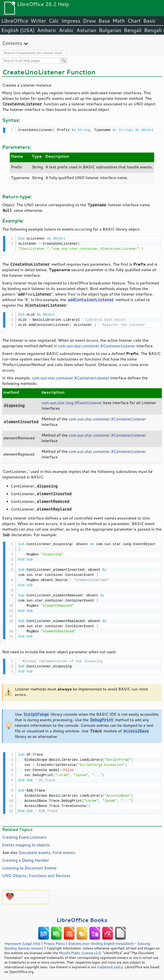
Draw (89, 21)
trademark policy (110, 964)
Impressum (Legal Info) (22, 941)
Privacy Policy (54, 941)
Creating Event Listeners (24, 834)
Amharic (47, 30)
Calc (54, 21)
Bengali (133, 30)
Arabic (66, 30)
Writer (38, 21)
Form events (64, 850)
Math (119, 21)
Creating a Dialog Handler (26, 858)
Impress (71, 21)
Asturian (86, 30)
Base (104, 21)
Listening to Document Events (29, 865)
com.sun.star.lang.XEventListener (72, 401)
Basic (149, 21)
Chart (134, 21)
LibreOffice (15, 21)
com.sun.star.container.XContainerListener (97, 344)
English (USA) (18, 30)
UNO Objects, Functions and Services (36, 873)
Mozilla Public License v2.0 (80, 950)
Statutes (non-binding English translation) (101, 941)
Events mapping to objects (26, 842)
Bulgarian (110, 30)
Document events (34, 850)
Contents (12, 43)
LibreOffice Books (82, 917)
